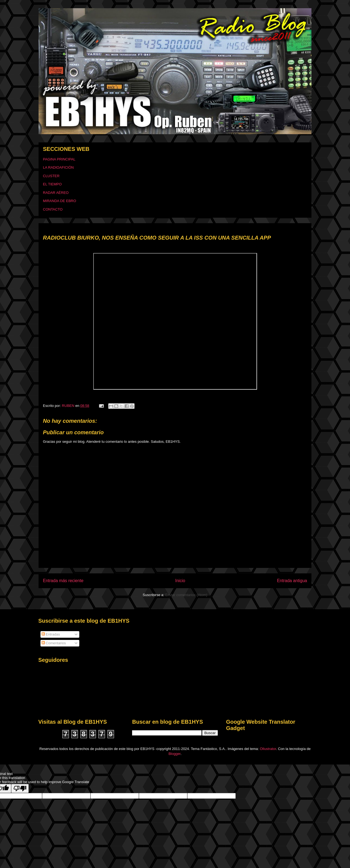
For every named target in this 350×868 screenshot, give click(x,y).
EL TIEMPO (52, 184)
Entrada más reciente (63, 581)
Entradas (51, 634)
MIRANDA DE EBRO (59, 201)
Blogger (174, 754)
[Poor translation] (20, 788)
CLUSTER (51, 176)
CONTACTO (53, 209)
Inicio (180, 581)
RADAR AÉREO (56, 193)
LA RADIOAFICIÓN (58, 167)
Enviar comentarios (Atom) (186, 595)
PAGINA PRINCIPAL (59, 159)
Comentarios (54, 643)
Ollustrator (268, 749)
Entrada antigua (292, 581)
